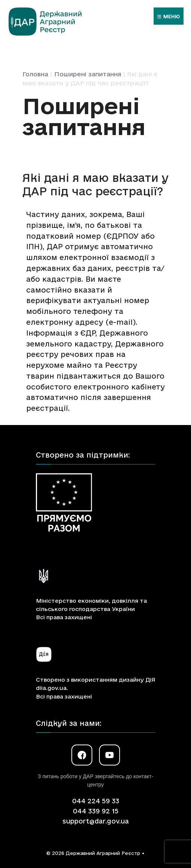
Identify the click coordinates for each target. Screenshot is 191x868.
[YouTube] (110, 755)
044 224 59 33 (96, 801)
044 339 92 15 (96, 811)
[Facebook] (82, 755)
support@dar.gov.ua (96, 821)
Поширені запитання (88, 74)
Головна (35, 74)
